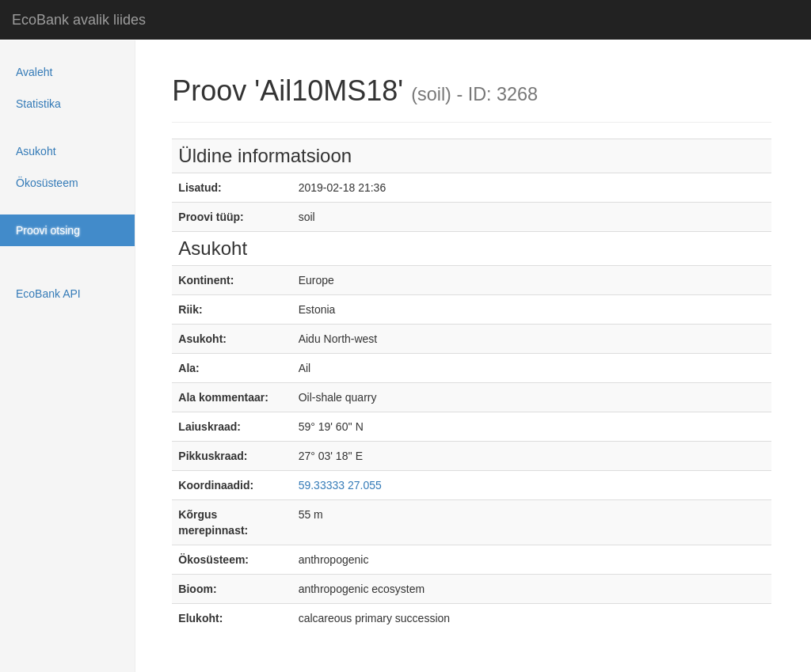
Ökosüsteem (47, 183)
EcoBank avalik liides (79, 20)
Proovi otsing (48, 230)
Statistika (38, 104)
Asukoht (36, 151)
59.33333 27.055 (340, 485)
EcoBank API (48, 294)
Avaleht (34, 72)
